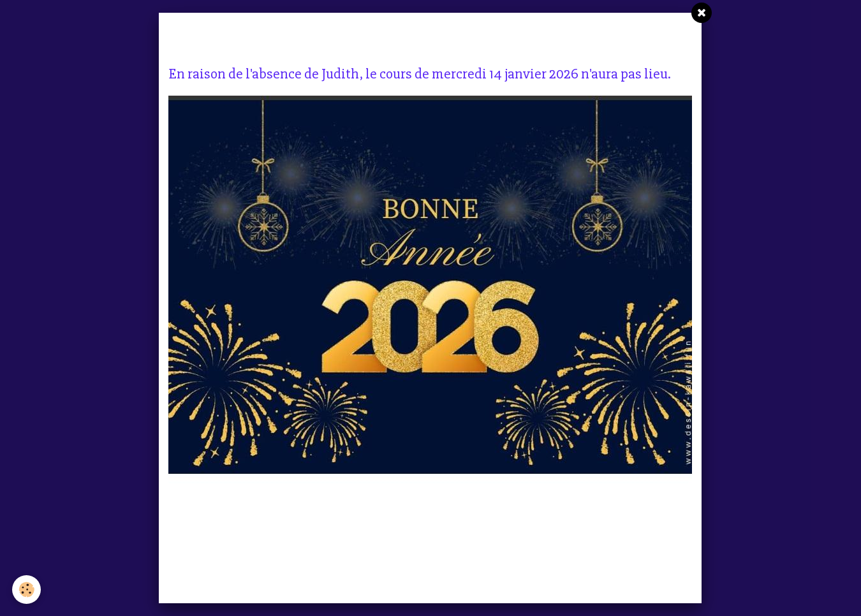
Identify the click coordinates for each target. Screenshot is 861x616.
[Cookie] (27, 590)
